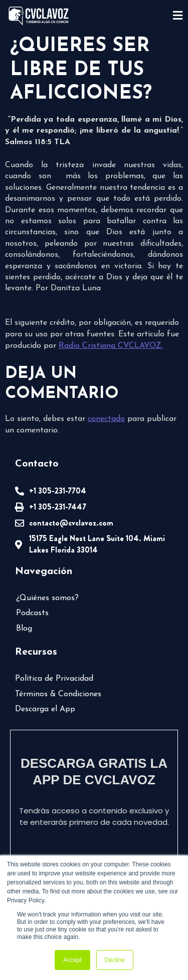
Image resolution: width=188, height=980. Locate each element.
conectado (106, 419)
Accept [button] (72, 960)
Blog (24, 629)
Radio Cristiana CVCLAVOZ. (111, 346)
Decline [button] (115, 960)
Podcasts (32, 613)
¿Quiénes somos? (47, 598)
